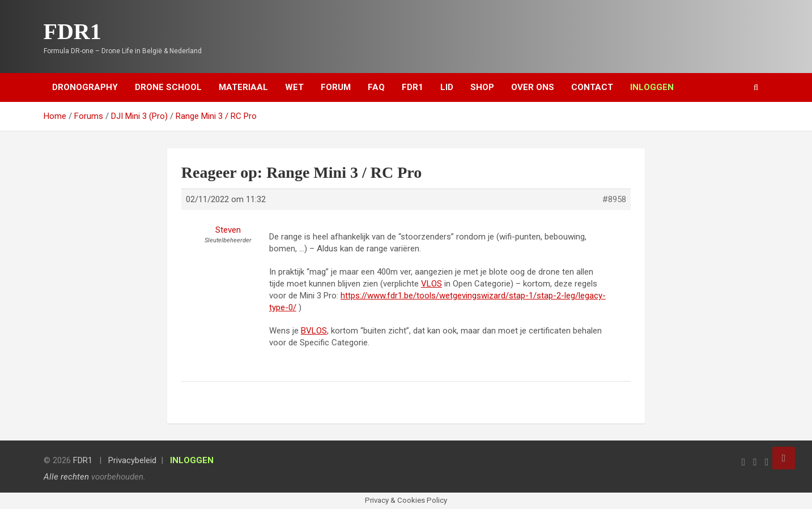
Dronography (85, 87)
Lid (447, 87)
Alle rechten (66, 477)
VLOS (431, 284)
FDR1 (73, 31)
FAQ (376, 87)
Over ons (533, 87)
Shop (482, 87)
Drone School (168, 87)
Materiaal (243, 87)
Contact (592, 87)
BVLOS (314, 331)
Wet (294, 87)
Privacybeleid (132, 460)
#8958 (614, 199)
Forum (336, 87)
